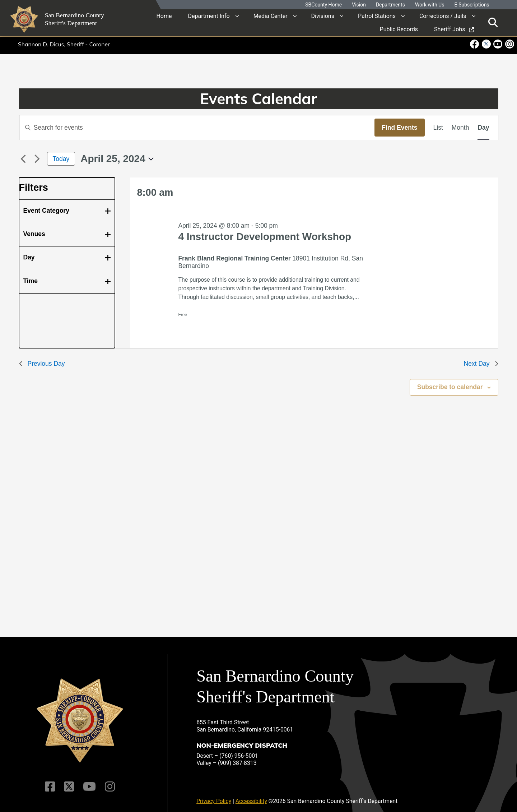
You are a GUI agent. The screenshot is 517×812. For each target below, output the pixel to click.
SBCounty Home (323, 5)
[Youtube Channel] (89, 782)
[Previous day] (23, 159)
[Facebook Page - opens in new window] (475, 44)
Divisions (323, 16)
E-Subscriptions (472, 5)
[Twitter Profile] (69, 782)
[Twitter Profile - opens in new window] (486, 44)
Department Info (209, 16)
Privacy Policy (214, 796)
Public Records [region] (399, 29)
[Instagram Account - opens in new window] (509, 44)
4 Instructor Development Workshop (265, 237)
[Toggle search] (493, 22)
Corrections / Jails (443, 16)
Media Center (271, 16)
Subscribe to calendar (450, 387)
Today (61, 159)
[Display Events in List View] (438, 128)
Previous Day (42, 364)
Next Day (481, 364)
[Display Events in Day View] (483, 128)
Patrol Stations (377, 16)
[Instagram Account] (109, 782)
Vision (359, 5)
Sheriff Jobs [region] (454, 29)
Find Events (399, 128)
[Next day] (37, 159)
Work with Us (430, 5)
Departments (390, 5)
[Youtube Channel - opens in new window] (498, 44)
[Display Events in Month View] (460, 128)
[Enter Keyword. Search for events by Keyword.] (197, 128)
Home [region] (164, 16)
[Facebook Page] (50, 782)
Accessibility (251, 796)
